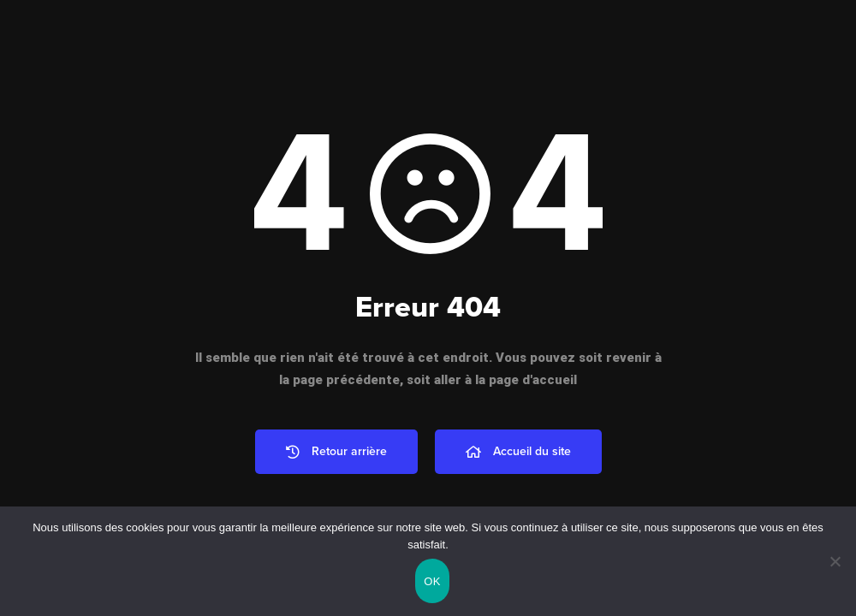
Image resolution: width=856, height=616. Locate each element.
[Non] (835, 561)
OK (432, 581)
